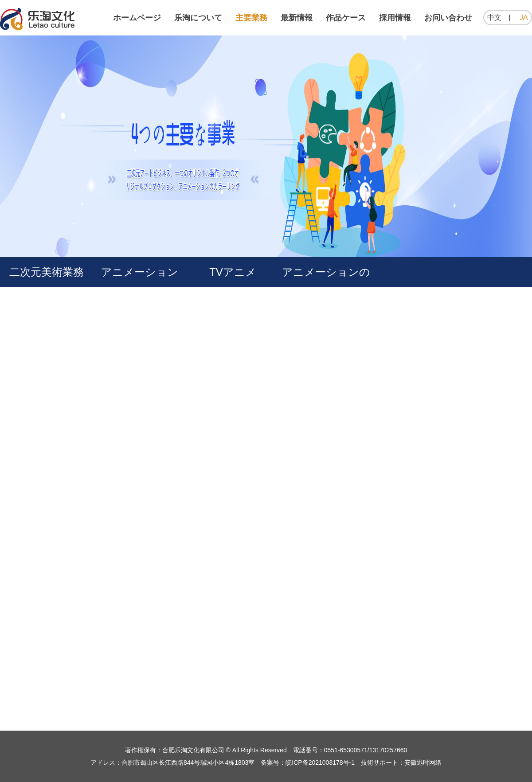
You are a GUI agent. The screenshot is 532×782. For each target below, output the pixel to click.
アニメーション (140, 272)
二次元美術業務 (47, 272)
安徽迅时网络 (423, 762)
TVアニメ (233, 272)
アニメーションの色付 (326, 287)
